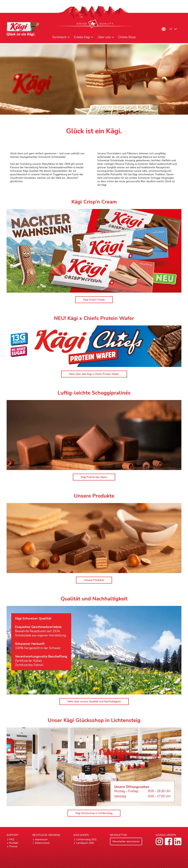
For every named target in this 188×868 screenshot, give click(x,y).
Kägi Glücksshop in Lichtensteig (94, 813)
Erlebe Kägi (82, 37)
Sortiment (59, 37)
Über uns (104, 37)
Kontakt (14, 843)
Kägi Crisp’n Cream (94, 300)
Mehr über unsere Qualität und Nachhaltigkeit (94, 702)
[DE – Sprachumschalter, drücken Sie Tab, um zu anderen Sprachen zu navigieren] (175, 29)
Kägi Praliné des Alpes (94, 477)
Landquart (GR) (85, 843)
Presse (13, 846)
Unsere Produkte (94, 580)
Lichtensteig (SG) (86, 839)
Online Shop (127, 37)
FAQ (12, 839)
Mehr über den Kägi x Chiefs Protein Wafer (94, 374)
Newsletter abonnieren (126, 841)
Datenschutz (42, 843)
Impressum (41, 839)
